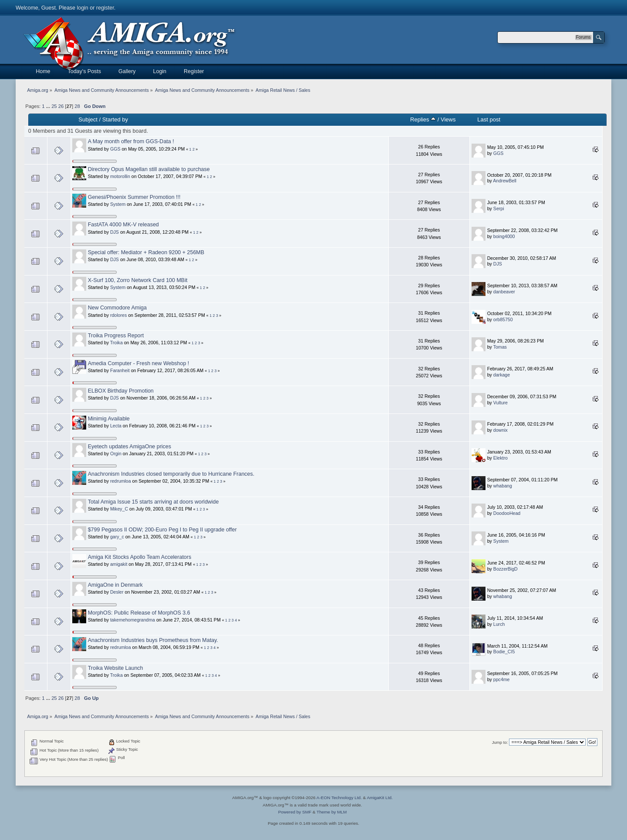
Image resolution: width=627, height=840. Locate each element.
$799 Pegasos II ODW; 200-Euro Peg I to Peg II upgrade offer (162, 530)
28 (77, 106)
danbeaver (504, 292)
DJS (115, 232)
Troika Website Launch (116, 668)
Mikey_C (119, 509)
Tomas (500, 347)
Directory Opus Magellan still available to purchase (149, 169)
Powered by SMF (295, 812)
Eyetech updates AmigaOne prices (130, 447)
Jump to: (500, 742)
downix (501, 430)
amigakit (119, 564)
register (105, 8)
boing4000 (504, 236)
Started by (115, 119)
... (49, 106)
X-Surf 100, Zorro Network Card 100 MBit (138, 280)
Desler (117, 592)
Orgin (116, 454)
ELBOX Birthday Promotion (121, 391)
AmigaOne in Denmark (115, 585)
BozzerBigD (506, 569)
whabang (503, 486)
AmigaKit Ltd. (379, 798)
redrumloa (121, 481)
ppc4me (502, 679)
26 (61, 106)
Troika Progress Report (116, 336)
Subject (88, 119)
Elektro (501, 458)
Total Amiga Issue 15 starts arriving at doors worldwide (153, 502)
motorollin (120, 176)
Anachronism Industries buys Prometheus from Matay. (153, 640)
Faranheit (120, 370)
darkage (502, 375)
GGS (115, 149)
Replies (423, 119)
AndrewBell (505, 181)
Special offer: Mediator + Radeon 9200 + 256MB (146, 252)
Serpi (499, 208)
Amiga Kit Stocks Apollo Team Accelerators (140, 557)
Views (448, 119)
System (118, 204)
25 (54, 106)
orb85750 (503, 319)
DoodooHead (507, 513)
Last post (489, 119)
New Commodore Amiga (117, 308)
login (82, 8)
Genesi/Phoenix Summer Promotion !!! (134, 197)
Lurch (499, 624)
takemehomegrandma (133, 620)
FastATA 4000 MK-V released (123, 225)
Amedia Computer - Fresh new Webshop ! (139, 363)
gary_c (117, 537)
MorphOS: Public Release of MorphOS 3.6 (139, 613)
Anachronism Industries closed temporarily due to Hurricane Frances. (171, 474)
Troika (116, 343)
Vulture (501, 403)
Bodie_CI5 (504, 652)
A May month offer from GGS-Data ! (131, 141)
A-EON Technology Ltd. (339, 798)
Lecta (116, 426)
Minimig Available (109, 419)
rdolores (118, 315)
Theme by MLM (332, 812)
